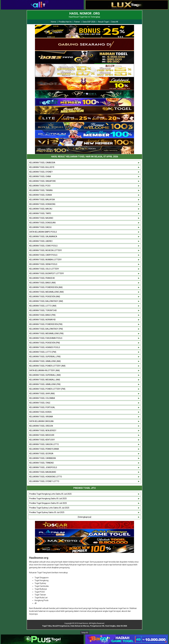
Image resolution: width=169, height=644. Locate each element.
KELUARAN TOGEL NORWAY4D (42, 320)
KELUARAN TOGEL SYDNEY (41, 172)
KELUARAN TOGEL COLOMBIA (42, 398)
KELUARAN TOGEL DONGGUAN (42, 223)
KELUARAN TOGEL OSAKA (41, 195)
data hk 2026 (122, 626)
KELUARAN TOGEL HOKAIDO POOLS (45, 347)
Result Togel (103, 22)
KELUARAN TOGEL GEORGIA (41, 454)
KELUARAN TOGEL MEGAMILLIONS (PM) (46, 333)
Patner (77, 22)
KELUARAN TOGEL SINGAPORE (43, 181)
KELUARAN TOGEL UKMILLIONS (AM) (45, 361)
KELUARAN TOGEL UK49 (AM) (42, 394)
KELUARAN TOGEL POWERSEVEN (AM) (46, 287)
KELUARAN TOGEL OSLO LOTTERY (44, 269)
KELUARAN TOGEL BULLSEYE (42, 167)
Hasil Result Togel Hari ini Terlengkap (84, 17)
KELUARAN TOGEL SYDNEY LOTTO (44, 481)
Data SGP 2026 (89, 22)
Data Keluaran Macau (80, 626)
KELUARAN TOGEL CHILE (40, 403)
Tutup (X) (85, 633)
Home (53, 22)
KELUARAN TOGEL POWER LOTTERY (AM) (47, 366)
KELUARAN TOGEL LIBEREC (41, 241)
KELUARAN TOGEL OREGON (41, 426)
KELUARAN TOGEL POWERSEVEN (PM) (46, 324)
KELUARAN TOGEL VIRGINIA (41, 417)
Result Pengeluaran (61, 626)
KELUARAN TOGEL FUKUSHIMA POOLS (46, 338)
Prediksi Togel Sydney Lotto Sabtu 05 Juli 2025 (49, 508)
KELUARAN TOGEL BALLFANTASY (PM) (46, 329)
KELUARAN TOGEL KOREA (40, 412)
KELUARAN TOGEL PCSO (40, 186)
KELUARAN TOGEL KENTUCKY (42, 440)
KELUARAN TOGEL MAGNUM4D (43, 472)
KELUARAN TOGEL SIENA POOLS (43, 264)
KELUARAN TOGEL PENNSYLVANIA (44, 449)
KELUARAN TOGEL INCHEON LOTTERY (46, 250)
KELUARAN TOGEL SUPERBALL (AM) (45, 375)
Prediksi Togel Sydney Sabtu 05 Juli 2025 (47, 512)
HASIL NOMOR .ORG (84, 13)
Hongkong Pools (42, 600)
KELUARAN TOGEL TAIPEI (40, 213)
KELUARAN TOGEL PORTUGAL (42, 407)
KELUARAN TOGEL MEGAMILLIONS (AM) (46, 292)
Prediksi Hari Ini (65, 22)
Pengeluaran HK (97, 626)
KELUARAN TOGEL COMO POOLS (43, 246)
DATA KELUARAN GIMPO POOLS (43, 232)
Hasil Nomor (83, 623)
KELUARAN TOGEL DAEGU (40, 227)
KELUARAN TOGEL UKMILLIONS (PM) (45, 384)
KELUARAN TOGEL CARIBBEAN (43, 458)
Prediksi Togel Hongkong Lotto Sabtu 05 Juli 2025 (50, 494)
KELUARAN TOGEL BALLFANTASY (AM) (46, 301)
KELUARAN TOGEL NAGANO (41, 218)
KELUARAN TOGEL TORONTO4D (43, 310)
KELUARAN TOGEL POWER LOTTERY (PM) (47, 389)
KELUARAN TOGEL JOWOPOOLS (43, 467)
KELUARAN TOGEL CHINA (40, 176)
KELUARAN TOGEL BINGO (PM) (42, 315)
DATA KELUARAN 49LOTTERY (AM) (44, 370)
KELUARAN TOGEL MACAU (41, 209)
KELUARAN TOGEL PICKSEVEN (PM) (45, 343)
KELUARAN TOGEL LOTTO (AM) (43, 306)
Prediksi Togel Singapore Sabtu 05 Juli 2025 (48, 503)
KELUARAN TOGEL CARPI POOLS (43, 255)
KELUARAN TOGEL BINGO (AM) (42, 283)
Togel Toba (47, 626)
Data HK (115, 22)
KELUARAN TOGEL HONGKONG (42, 204)
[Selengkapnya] (84, 517)
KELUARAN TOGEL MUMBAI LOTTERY (45, 260)
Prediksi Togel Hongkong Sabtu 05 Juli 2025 (48, 499)
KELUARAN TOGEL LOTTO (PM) (43, 352)
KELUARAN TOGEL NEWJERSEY (43, 430)
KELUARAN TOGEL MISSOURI (42, 435)
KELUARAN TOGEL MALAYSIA (42, 200)
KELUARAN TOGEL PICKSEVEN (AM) (45, 297)
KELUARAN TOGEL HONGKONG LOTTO (46, 477)
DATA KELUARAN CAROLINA (41, 421)
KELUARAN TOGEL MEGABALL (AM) (45, 380)
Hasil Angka (110, 626)
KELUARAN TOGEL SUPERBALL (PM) (45, 357)
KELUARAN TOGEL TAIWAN (41, 190)
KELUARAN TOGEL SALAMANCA (43, 236)
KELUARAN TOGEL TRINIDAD (42, 463)
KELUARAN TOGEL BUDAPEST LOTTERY (47, 273)
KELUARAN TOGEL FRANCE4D (42, 278)
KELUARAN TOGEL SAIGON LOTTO (44, 444)
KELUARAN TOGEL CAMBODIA (42, 163)
